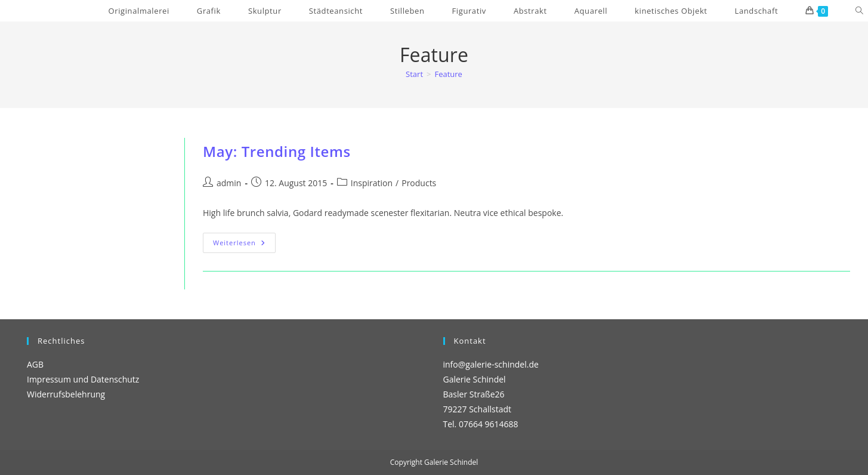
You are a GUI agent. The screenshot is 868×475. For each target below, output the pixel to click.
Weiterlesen (244, 245)
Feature (448, 74)
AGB (35, 364)
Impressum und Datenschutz (83, 379)
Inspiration (372, 183)
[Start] (414, 74)
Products (419, 183)
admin (229, 183)
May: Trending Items (277, 151)
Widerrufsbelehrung (66, 394)
